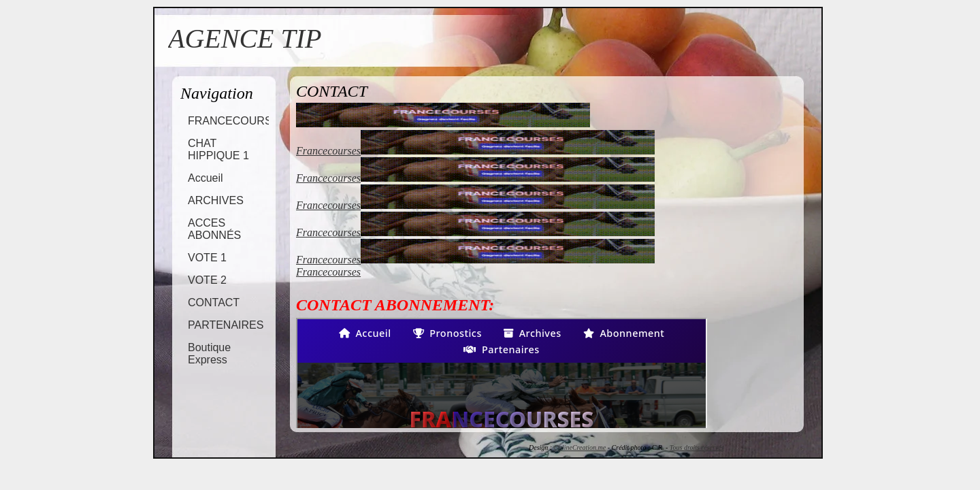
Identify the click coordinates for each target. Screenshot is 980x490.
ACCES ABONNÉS (214, 229)
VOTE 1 (207, 258)
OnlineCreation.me (580, 447)
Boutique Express (209, 354)
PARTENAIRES (226, 325)
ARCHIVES (216, 200)
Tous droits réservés (697, 447)
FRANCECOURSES (237, 121)
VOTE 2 (207, 280)
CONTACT (214, 303)
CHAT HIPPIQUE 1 (218, 149)
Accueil (206, 178)
